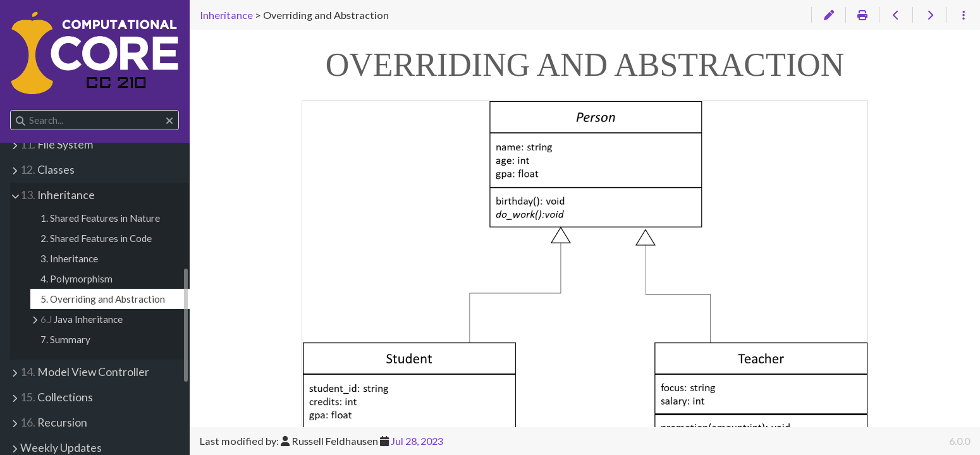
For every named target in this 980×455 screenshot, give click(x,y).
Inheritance (58, 195)
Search (11, 110)
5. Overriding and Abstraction (103, 299)
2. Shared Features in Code (96, 238)
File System (57, 144)
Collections (57, 397)
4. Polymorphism (77, 279)
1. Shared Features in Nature (100, 218)
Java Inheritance (82, 319)
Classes (47, 170)
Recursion (54, 422)
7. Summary (65, 339)
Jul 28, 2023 (417, 441)
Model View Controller (85, 372)
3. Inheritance (69, 258)
